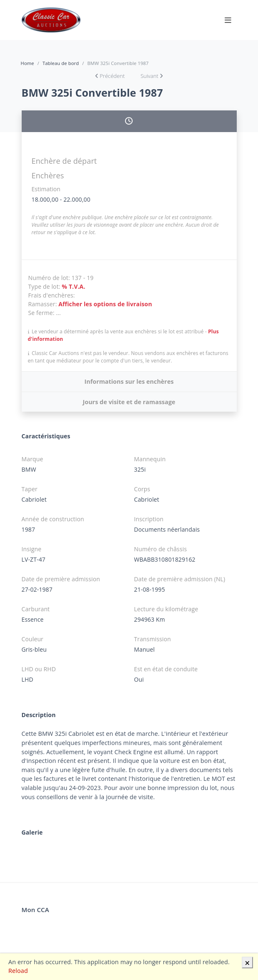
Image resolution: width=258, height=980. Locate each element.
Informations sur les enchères (129, 381)
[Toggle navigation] (228, 20)
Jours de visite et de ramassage (129, 402)
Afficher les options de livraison (105, 304)
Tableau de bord (61, 63)
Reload (18, 971)
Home (28, 63)
